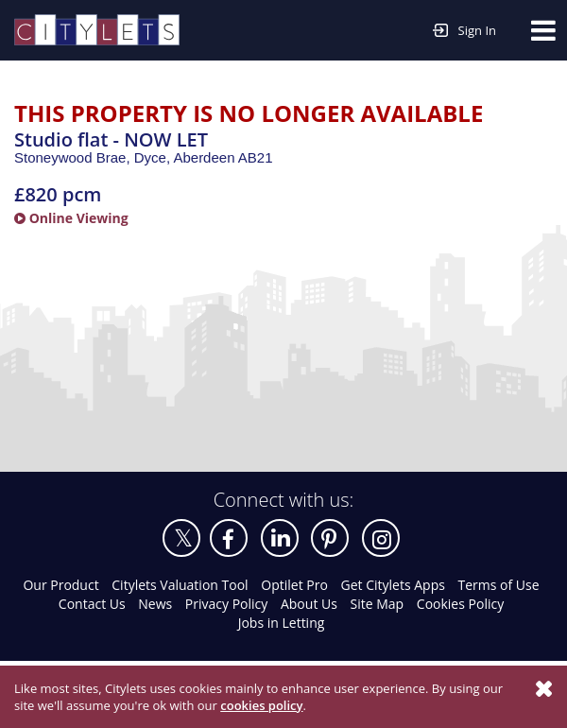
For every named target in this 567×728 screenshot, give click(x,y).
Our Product (60, 585)
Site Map (378, 604)
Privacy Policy (226, 604)
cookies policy (261, 705)
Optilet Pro (294, 585)
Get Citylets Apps (393, 585)
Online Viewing (71, 218)
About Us (309, 604)
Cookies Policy (460, 604)
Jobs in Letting (282, 623)
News (155, 604)
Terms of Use (499, 585)
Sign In (464, 29)
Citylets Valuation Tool (180, 585)
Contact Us (92, 604)
